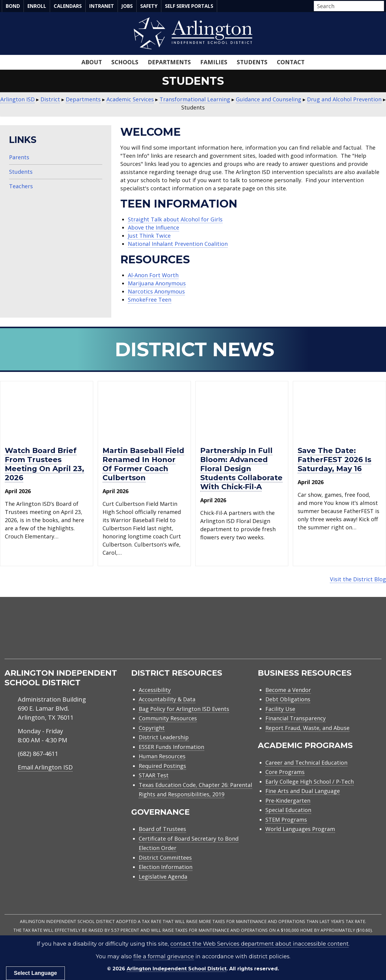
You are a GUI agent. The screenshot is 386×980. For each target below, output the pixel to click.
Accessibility (155, 690)
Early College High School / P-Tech (310, 782)
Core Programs (285, 772)
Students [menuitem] (252, 62)
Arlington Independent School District (177, 969)
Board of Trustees (162, 829)
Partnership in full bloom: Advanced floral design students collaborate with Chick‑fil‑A (241, 469)
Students (21, 172)
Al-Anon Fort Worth (153, 275)
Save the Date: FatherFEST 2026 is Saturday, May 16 (334, 460)
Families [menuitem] (214, 62)
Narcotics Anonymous (156, 291)
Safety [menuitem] (149, 6)
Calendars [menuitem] (68, 6)
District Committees (165, 858)
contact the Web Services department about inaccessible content (259, 944)
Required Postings (162, 766)
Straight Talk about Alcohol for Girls (175, 219)
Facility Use (280, 709)
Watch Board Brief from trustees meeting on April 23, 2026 (44, 464)
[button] (382, 6)
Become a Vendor (288, 690)
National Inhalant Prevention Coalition (178, 244)
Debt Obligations (288, 699)
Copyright (152, 728)
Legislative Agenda (163, 877)
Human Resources (162, 756)
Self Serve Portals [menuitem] (189, 6)
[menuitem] (330, 635)
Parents (19, 157)
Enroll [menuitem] (37, 6)
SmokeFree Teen (150, 300)
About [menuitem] (92, 62)
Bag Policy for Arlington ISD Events (184, 709)
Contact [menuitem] (291, 62)
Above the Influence (153, 227)
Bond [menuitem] (13, 6)
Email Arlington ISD (45, 767)
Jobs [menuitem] (127, 6)
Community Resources (168, 718)
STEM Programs (286, 820)
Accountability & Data (167, 699)
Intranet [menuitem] (102, 6)
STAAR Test (154, 775)
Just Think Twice (149, 236)
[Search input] (347, 6)
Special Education (288, 810)
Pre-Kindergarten (288, 801)
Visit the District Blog (358, 579)
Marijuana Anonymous (157, 283)
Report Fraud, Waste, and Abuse (307, 728)
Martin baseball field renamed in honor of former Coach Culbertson (143, 464)
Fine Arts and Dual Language (303, 791)
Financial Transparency (296, 718)
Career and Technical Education (306, 763)
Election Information (166, 867)
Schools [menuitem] (125, 62)
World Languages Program (300, 829)
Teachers (21, 186)
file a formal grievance (164, 956)
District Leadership (164, 737)
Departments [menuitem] (169, 62)
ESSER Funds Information (171, 747)
